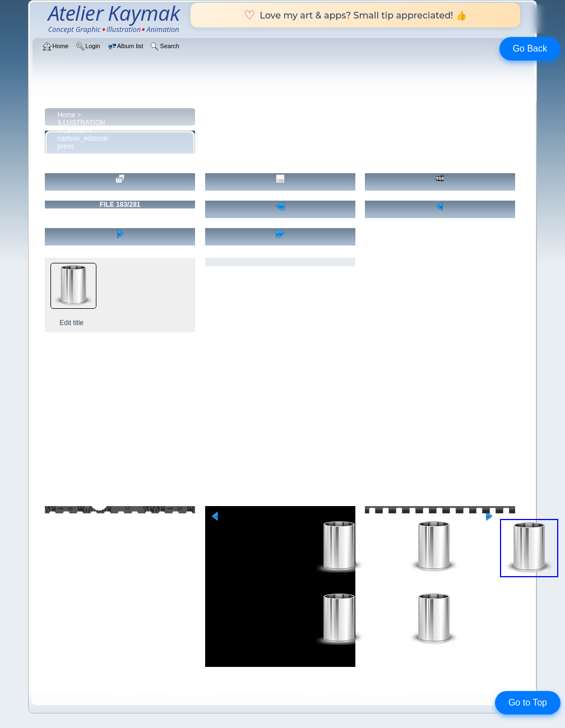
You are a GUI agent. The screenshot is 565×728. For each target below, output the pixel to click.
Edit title (71, 323)
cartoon (75, 131)
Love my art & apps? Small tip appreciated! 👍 (355, 15)
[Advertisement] (283, 422)
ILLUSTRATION (82, 123)
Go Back (530, 48)
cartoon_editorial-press (84, 142)
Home (67, 115)
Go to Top (528, 703)
